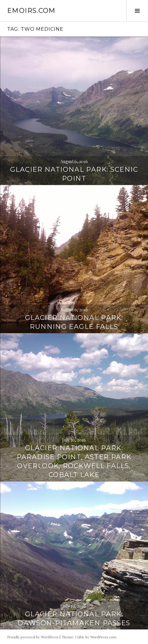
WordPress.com (103, 637)
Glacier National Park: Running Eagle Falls (74, 322)
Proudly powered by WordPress (33, 637)
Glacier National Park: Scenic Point (74, 174)
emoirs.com (31, 11)
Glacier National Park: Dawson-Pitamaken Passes (74, 619)
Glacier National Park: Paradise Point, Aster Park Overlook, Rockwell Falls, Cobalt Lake (74, 461)
